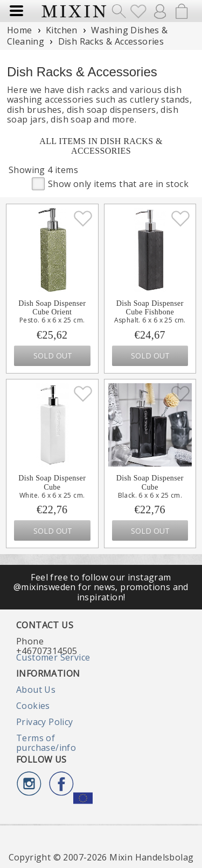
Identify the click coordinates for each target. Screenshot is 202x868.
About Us (36, 690)
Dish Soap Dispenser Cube (52, 482)
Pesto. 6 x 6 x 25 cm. (52, 320)
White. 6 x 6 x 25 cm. (52, 496)
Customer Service (53, 657)
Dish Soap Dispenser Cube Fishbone (150, 308)
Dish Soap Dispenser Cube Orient (52, 308)
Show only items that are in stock (110, 183)
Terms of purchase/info (46, 743)
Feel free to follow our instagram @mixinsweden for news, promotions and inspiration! (101, 587)
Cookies (33, 706)
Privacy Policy (45, 722)
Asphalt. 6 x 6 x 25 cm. (150, 320)
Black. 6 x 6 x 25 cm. (150, 496)
